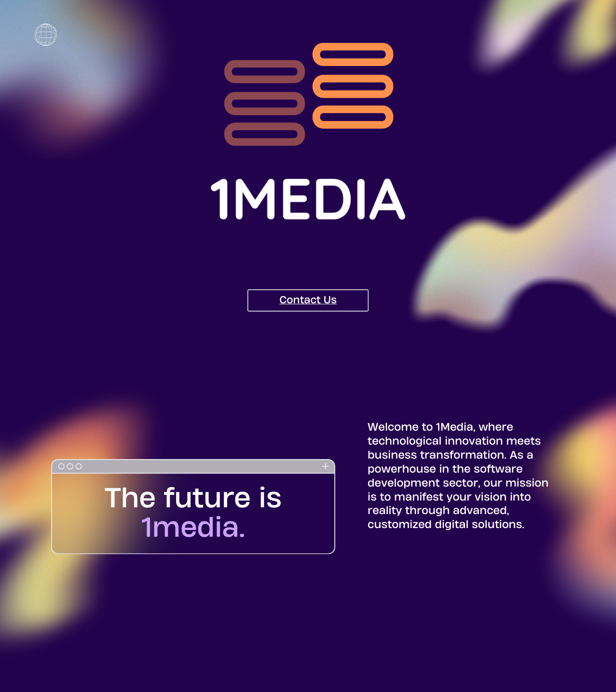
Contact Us (308, 300)
